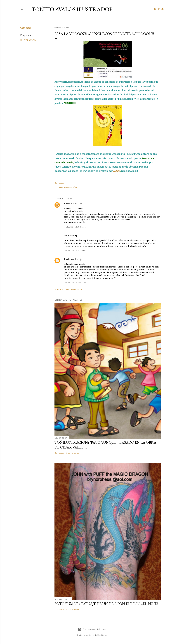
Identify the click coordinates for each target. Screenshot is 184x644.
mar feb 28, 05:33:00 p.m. (76, 282)
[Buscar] (159, 9)
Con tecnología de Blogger (92, 629)
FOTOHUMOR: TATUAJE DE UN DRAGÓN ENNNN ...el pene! (106, 604)
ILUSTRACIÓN (28, 40)
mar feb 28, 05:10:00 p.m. (76, 250)
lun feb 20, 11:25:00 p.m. (75, 227)
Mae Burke (102, 635)
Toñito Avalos (71, 204)
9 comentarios (73, 609)
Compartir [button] (26, 28)
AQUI (116, 171)
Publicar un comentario (68, 289)
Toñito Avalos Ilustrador (72, 9)
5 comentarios (73, 453)
